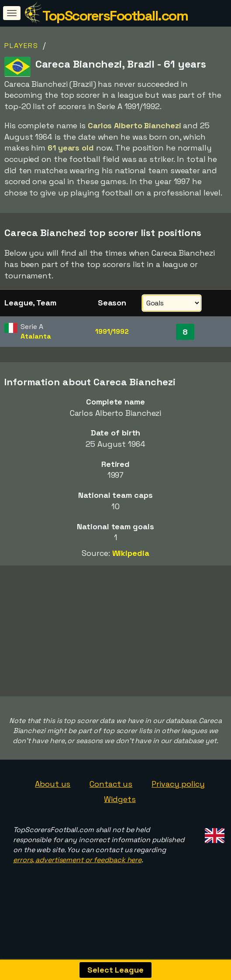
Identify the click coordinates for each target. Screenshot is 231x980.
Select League (115, 970)
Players (21, 46)
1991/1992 (112, 331)
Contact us (111, 785)
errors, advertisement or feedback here (77, 861)
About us (53, 785)
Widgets (120, 800)
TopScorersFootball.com (115, 16)
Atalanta (36, 336)
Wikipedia (131, 553)
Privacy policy (178, 785)
